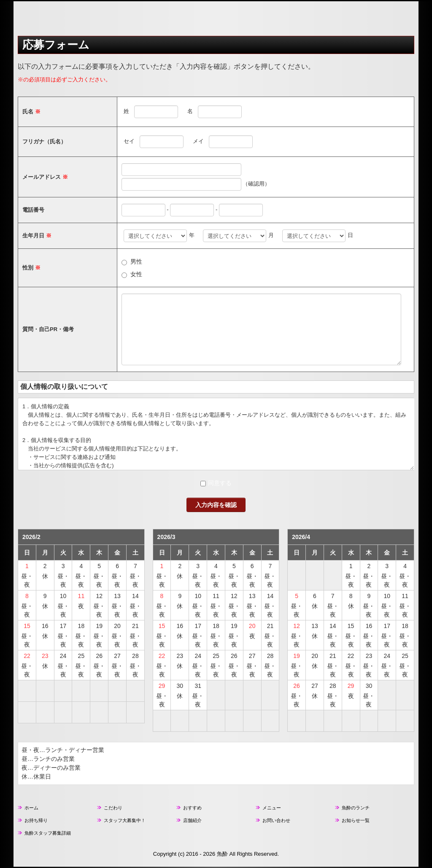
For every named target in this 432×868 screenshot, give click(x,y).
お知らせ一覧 (356, 820)
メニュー (272, 808)
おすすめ (192, 808)
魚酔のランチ (356, 808)
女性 (136, 274)
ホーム (31, 808)
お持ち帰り (36, 820)
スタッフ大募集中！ (125, 820)
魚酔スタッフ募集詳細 (48, 833)
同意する (220, 483)
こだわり (113, 808)
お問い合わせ (276, 820)
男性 (136, 261)
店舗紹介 (192, 820)
